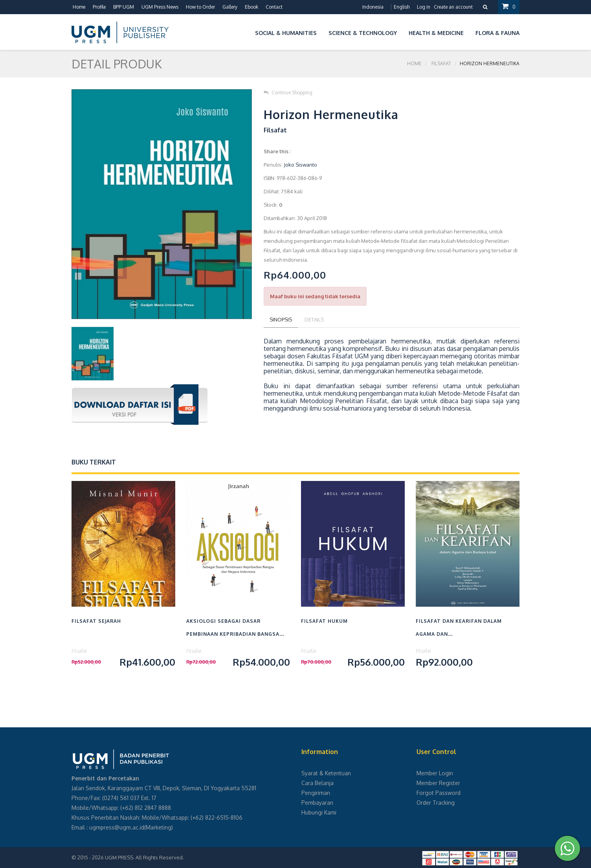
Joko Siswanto (300, 165)
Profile (99, 7)
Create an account (453, 7)
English (402, 7)
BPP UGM (124, 7)
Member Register (438, 783)
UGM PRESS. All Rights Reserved (144, 857)
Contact (274, 7)
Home (79, 7)
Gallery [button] (230, 7)
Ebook (251, 7)
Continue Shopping (288, 93)
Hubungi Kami (319, 812)
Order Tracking (436, 803)
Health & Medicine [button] (436, 33)
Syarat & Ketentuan (326, 773)
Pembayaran (317, 803)
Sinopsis (281, 319)
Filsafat (441, 63)
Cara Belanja (318, 783)
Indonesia (373, 7)
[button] (243, 32)
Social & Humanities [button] (286, 33)
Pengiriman (316, 793)
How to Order (200, 7)
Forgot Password (439, 793)
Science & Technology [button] (363, 33)
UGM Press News (160, 7)
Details (314, 319)
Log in (424, 7)
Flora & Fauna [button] (497, 33)
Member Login (435, 773)
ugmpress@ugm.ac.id (117, 827)
